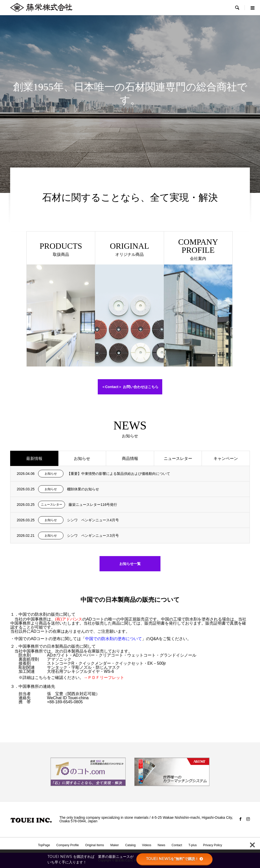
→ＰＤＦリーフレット (104, 678)
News (161, 845)
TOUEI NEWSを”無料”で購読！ (175, 859)
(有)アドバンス (69, 619)
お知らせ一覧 (130, 564)
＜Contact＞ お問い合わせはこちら (130, 387)
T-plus (193, 845)
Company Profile (68, 845)
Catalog (130, 845)
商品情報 (130, 458)
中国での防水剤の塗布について (113, 639)
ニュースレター (178, 458)
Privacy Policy (213, 845)
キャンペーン (226, 458)
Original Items (95, 845)
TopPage (44, 845)
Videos (147, 845)
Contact (177, 845)
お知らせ (82, 458)
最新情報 (34, 458)
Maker (115, 845)
